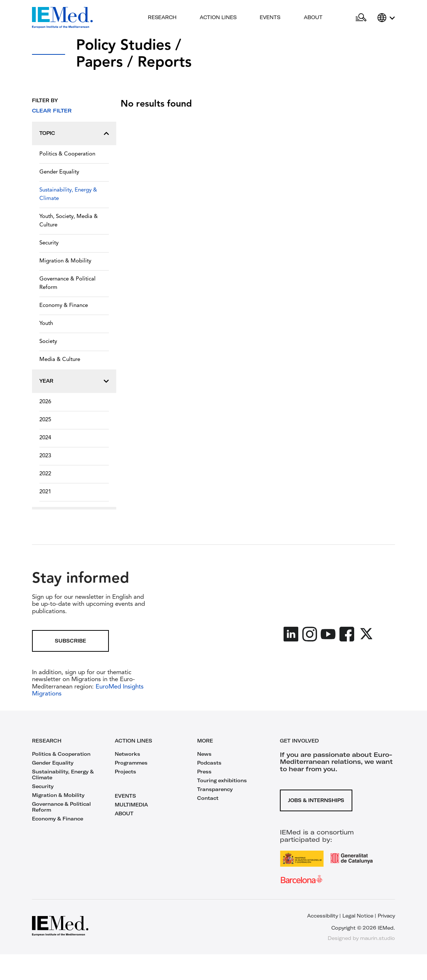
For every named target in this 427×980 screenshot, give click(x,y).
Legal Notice (358, 916)
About (313, 17)
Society (48, 342)
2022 (45, 474)
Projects (125, 772)
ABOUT (124, 813)
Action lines (218, 17)
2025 (45, 420)
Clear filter (52, 111)
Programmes (131, 763)
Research (162, 17)
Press (204, 772)
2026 (45, 402)
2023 (45, 456)
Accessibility (323, 916)
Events (270, 17)
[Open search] (361, 18)
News (204, 754)
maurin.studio (378, 938)
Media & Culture (60, 360)
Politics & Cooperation (67, 154)
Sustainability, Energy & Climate (68, 194)
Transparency (215, 789)
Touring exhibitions (222, 780)
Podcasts (209, 763)
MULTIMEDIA (131, 805)
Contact (208, 798)
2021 (45, 492)
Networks (127, 754)
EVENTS (125, 796)
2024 (45, 438)
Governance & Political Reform (67, 283)
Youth (46, 324)
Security (49, 243)
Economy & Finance (64, 306)
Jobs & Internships (316, 800)
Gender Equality (59, 172)
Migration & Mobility (65, 261)
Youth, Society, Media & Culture (69, 221)
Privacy (386, 916)
